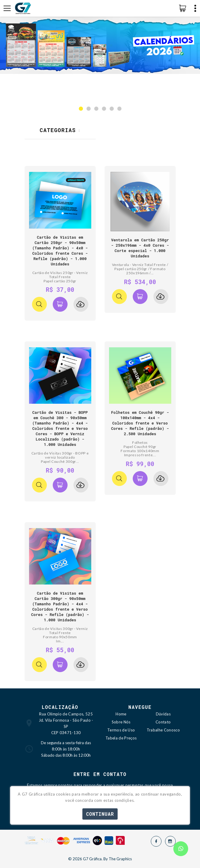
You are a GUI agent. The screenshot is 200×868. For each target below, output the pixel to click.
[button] (81, 109)
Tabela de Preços (121, 738)
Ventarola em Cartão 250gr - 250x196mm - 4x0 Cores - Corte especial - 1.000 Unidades (140, 248)
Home (121, 714)
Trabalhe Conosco (163, 730)
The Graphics (120, 859)
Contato (163, 722)
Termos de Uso (121, 730)
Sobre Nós (121, 722)
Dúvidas (163, 714)
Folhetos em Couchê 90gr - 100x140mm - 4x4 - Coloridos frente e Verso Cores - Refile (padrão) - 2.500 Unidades (140, 423)
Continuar (100, 814)
